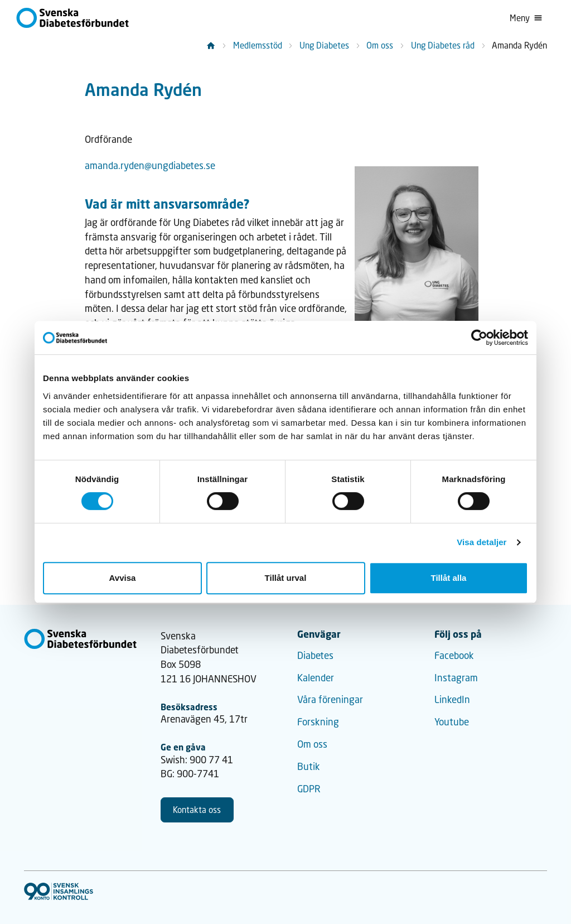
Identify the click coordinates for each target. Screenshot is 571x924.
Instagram (456, 678)
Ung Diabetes (324, 45)
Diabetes (315, 655)
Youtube (452, 722)
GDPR (309, 789)
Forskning (318, 722)
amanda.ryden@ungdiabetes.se (150, 165)
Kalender (316, 678)
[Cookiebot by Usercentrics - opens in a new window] (479, 338)
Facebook (454, 655)
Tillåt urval (286, 578)
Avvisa (123, 578)
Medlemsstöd (258, 45)
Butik (309, 766)
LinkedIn (452, 699)
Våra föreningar (330, 699)
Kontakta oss (197, 810)
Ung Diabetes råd (443, 45)
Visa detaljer (482, 542)
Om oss (380, 45)
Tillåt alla (449, 578)
